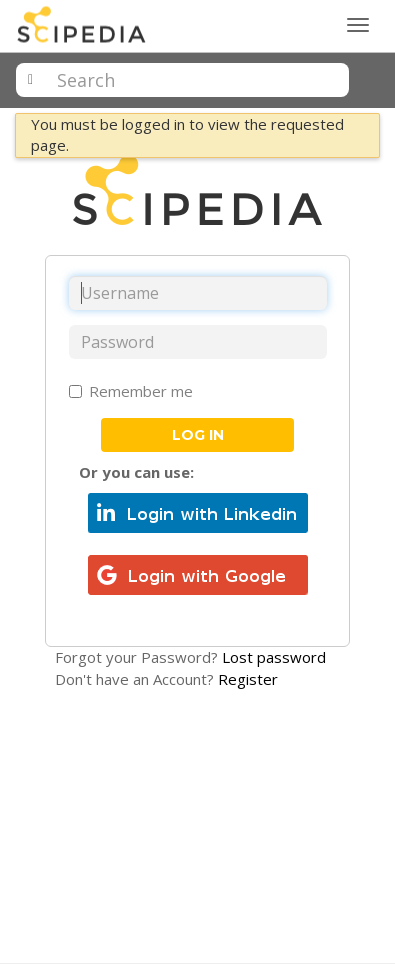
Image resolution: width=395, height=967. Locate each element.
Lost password (274, 657)
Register (248, 679)
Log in (198, 435)
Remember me (131, 391)
